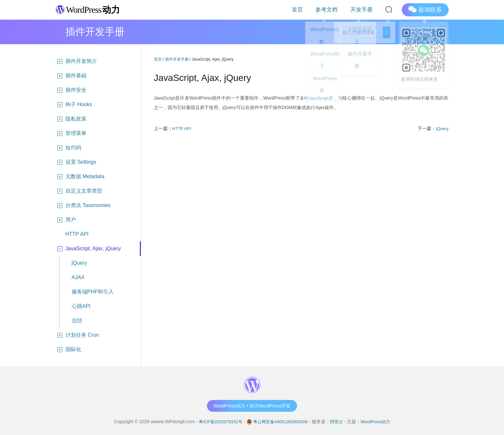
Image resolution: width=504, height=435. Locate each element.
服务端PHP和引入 (93, 292)
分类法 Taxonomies (83, 205)
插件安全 (71, 90)
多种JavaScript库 (316, 98)
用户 (66, 220)
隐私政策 (71, 119)
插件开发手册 (177, 59)
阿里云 (339, 422)
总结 (77, 321)
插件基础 (71, 76)
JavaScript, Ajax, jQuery (88, 249)
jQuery (79, 263)
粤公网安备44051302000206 (280, 422)
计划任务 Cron (77, 335)
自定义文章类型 (79, 191)
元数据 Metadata (80, 177)
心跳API (81, 306)
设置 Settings (76, 162)
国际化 (68, 350)
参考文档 (338, 10)
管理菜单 (71, 133)
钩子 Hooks (74, 104)
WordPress (92, 9)
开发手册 (365, 10)
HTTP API (77, 234)
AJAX (78, 277)
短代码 (68, 148)
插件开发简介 (76, 61)
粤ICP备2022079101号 (217, 422)
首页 (315, 10)
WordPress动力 (379, 422)
